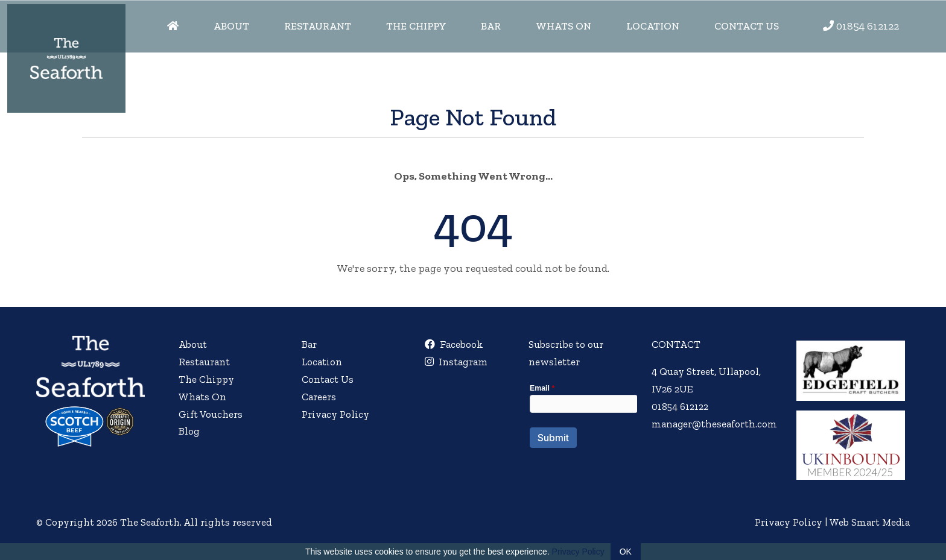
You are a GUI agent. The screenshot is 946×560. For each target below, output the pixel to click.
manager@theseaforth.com (714, 424)
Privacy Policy (335, 414)
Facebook (453, 344)
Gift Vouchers (211, 414)
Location (653, 26)
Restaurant (318, 26)
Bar (491, 26)
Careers (319, 397)
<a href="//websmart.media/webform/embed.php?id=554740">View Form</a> (582, 424)
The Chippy (416, 26)
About (231, 26)
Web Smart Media (869, 522)
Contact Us (747, 26)
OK (626, 552)
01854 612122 (868, 26)
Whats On (563, 26)
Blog (189, 431)
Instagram (456, 362)
